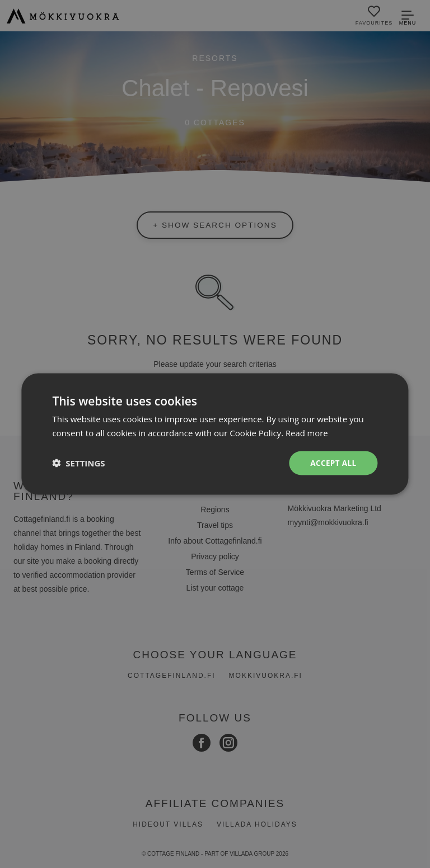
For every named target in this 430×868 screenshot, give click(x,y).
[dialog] (215, 434)
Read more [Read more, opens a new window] (307, 432)
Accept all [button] (332, 463)
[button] (78, 463)
